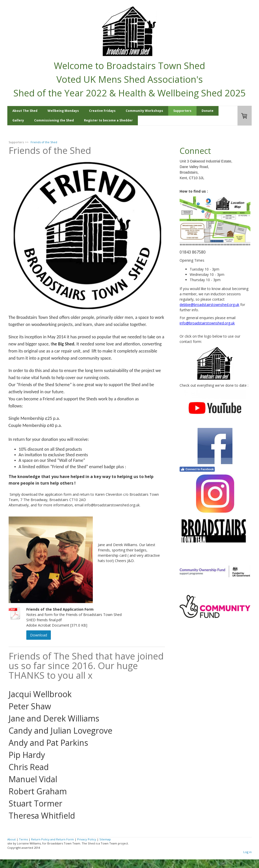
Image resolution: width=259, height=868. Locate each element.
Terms (23, 839)
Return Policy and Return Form (52, 839)
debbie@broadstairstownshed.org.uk (209, 305)
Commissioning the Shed (54, 120)
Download (39, 635)
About (12, 839)
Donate (208, 111)
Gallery (18, 120)
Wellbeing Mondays (63, 111)
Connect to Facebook (197, 469)
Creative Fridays (102, 111)
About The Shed (25, 111)
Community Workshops (144, 111)
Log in (247, 852)
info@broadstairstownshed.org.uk (207, 323)
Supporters (182, 111)
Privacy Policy (87, 839)
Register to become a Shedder (108, 120)
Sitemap (105, 839)
